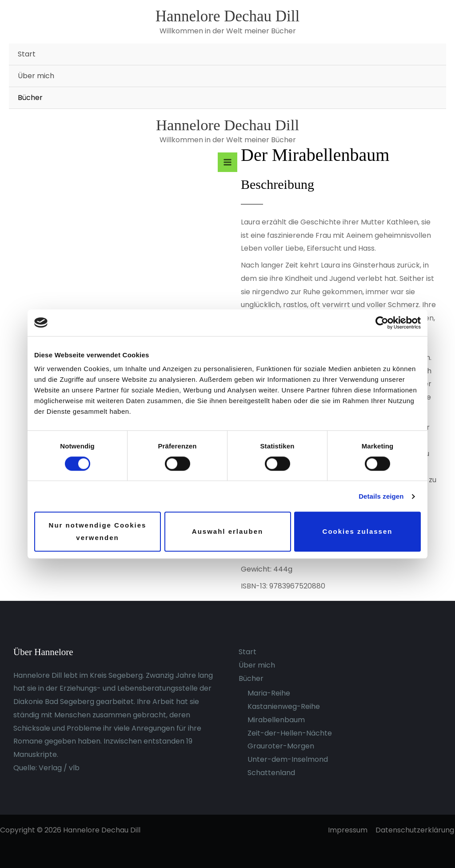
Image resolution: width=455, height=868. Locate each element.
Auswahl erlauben (227, 531)
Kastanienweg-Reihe (284, 706)
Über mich (36, 76)
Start (27, 54)
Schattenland (271, 773)
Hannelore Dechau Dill (228, 16)
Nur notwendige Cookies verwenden (98, 532)
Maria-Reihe (269, 693)
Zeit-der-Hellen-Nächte (290, 733)
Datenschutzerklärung (416, 830)
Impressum (349, 830)
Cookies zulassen (358, 531)
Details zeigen (381, 496)
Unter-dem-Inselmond (288, 759)
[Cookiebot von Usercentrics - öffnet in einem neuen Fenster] (382, 323)
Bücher (30, 98)
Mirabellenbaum (276, 720)
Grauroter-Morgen (281, 746)
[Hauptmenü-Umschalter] (227, 162)
